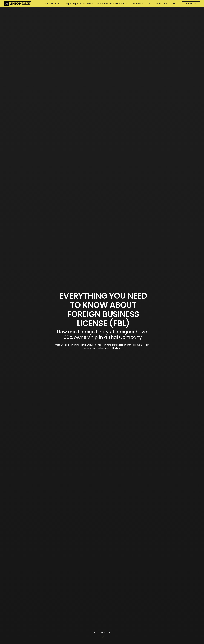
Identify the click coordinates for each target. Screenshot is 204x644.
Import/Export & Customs (78, 4)
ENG (173, 4)
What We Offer (52, 4)
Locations (136, 4)
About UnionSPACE (156, 4)
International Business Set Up (111, 4)
